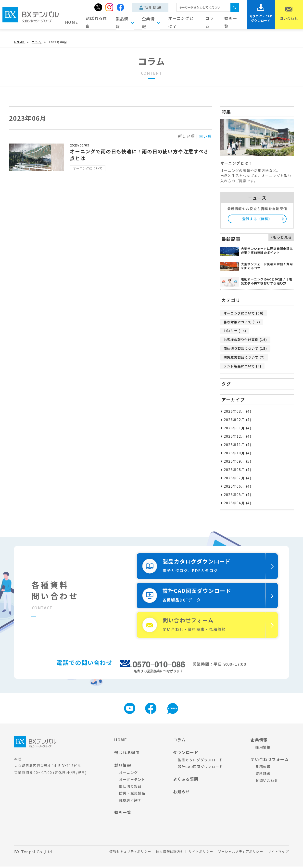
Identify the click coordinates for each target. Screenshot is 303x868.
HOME (71, 22)
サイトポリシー (195, 853)
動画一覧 (231, 22)
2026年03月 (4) (238, 411)
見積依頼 (263, 768)
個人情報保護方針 (162, 853)
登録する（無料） (257, 219)
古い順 (205, 136)
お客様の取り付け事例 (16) (245, 340)
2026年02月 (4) (238, 420)
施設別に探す (130, 801)
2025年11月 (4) (238, 445)
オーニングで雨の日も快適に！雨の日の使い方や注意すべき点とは (139, 155)
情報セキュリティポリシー (120, 853)
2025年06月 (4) (238, 486)
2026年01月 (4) (238, 428)
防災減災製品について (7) (244, 357)
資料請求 (263, 775)
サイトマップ (278, 853)
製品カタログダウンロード (200, 761)
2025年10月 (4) (238, 453)
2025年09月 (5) (238, 461)
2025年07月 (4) (238, 478)
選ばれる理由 (96, 22)
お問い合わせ (267, 782)
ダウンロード (186, 754)
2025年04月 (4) (238, 503)
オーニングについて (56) (244, 313)
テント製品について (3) (243, 366)
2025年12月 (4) (238, 436)
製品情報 (123, 767)
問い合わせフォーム (270, 761)
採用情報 (150, 7)
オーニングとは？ (181, 22)
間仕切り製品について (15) (245, 348)
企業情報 (259, 741)
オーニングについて (88, 168)
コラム (210, 22)
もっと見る (282, 237)
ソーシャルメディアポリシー (237, 853)
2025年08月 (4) (238, 470)
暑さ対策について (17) (242, 322)
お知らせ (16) (235, 331)
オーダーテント (132, 781)
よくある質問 (186, 780)
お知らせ (182, 793)
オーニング (128, 774)
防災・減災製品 (132, 795)
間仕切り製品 (130, 788)
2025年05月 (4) (238, 494)
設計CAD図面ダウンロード (201, 768)
